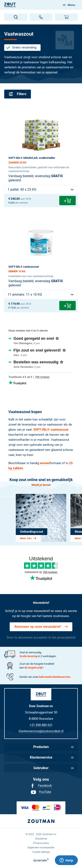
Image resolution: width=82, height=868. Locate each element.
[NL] (10, 5)
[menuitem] (41, 786)
